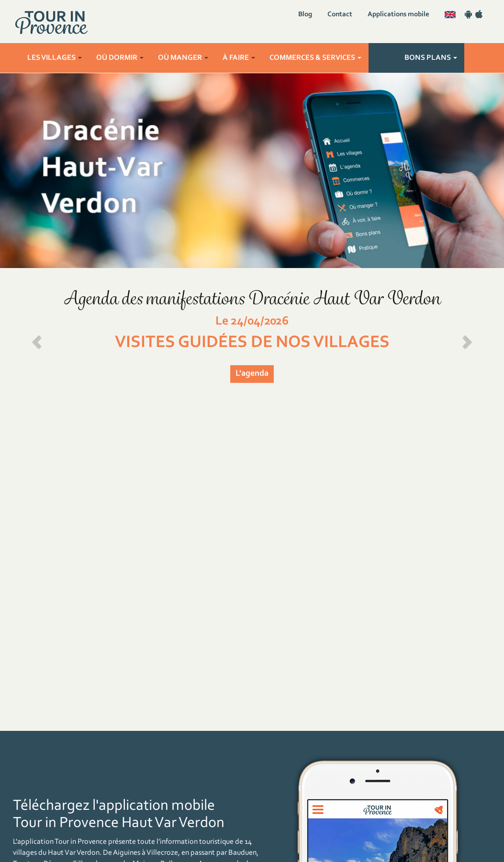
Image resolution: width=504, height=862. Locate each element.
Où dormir (120, 58)
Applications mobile (398, 15)
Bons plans (431, 58)
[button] (38, 339)
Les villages (55, 58)
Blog (305, 15)
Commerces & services (315, 58)
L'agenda (252, 374)
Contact (340, 15)
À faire (239, 58)
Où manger (183, 58)
